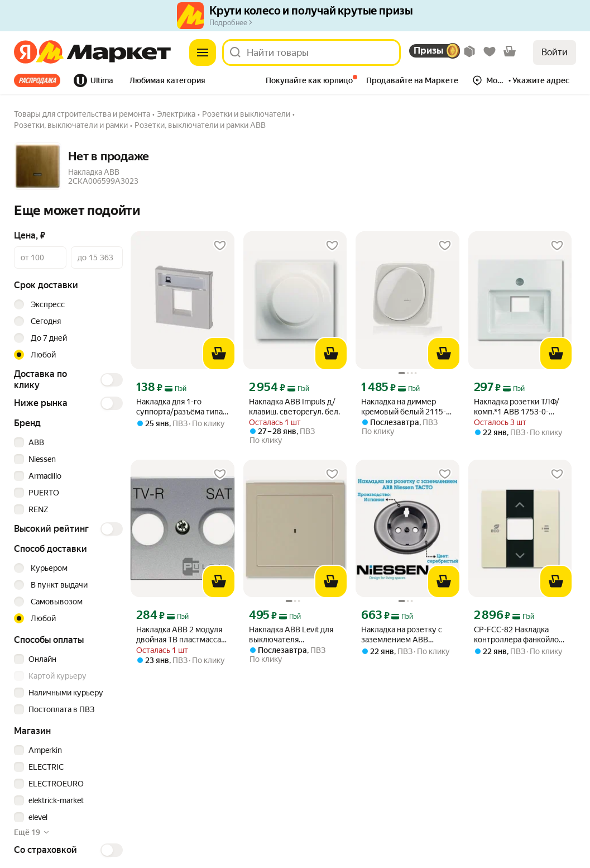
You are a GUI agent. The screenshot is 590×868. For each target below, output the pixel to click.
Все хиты (37, 80)
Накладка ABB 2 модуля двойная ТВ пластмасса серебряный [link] (179, 635)
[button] (167, 82)
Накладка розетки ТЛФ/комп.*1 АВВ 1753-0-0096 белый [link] (517, 407)
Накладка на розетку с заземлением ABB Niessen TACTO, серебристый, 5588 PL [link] (402, 635)
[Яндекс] (25, 53)
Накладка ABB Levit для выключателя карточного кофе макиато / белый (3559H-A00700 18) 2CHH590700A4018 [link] (294, 635)
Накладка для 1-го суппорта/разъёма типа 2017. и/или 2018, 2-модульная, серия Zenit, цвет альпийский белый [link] (179, 407)
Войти (555, 52)
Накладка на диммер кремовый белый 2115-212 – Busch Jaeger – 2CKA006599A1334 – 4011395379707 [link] (404, 407)
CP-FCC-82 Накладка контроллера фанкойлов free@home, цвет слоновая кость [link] (519, 635)
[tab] (40, 80)
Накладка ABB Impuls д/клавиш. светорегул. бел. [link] (294, 407)
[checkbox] (67, 442)
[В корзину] (219, 354)
